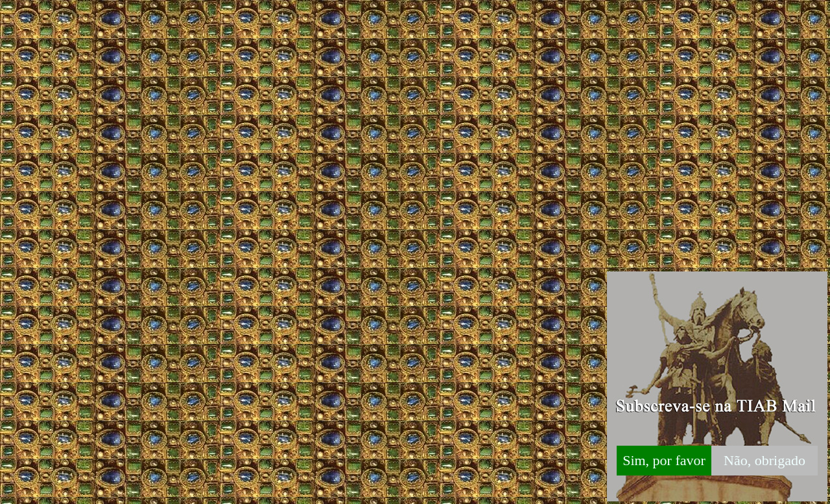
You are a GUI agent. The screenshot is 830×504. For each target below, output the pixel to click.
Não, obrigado (765, 460)
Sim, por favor (664, 460)
